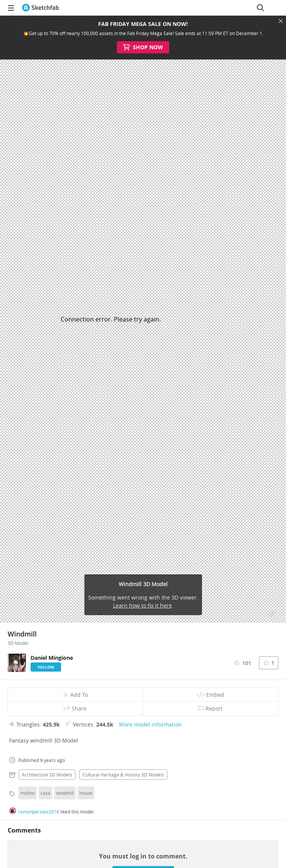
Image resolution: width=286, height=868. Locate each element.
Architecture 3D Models (47, 775)
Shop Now (143, 47)
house (86, 793)
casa (45, 793)
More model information (150, 724)
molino (27, 793)
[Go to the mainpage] (40, 8)
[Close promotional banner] (281, 21)
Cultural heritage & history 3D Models (123, 775)
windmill (65, 793)
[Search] (260, 8)
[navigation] (11, 8)
